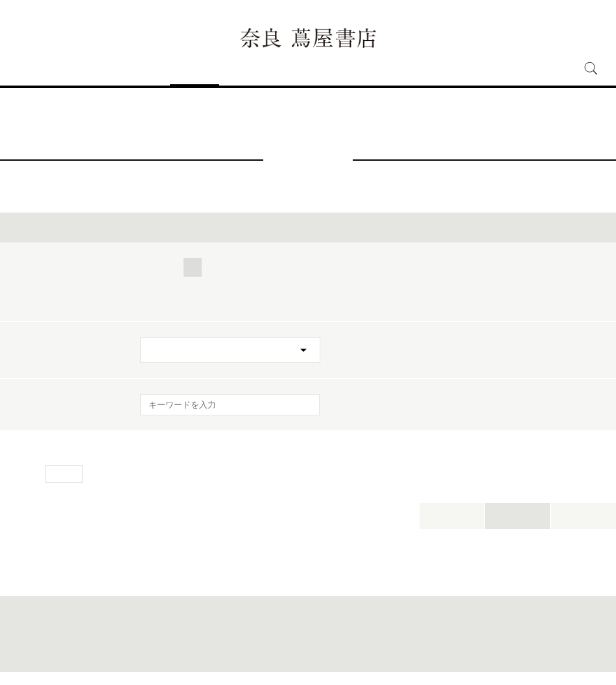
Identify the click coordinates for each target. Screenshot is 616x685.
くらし (237, 267)
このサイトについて (276, 654)
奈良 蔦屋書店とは (313, 69)
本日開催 (452, 516)
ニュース (244, 69)
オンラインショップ (403, 69)
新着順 (584, 516)
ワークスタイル (492, 267)
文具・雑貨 (167, 284)
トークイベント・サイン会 (199, 300)
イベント (195, 69)
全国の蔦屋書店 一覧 (463, 654)
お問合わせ (173, 654)
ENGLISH (561, 17)
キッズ (421, 267)
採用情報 (475, 69)
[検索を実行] (302, 409)
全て (154, 267)
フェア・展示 (306, 300)
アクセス (78, 69)
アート (368, 267)
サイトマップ (219, 654)
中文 (604, 17)
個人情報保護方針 (339, 654)
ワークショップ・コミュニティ (350, 284)
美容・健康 (572, 267)
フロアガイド (136, 69)
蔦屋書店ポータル (399, 654)
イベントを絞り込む (308, 227)
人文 (320, 267)
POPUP (456, 284)
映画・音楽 (238, 284)
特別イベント (386, 300)
